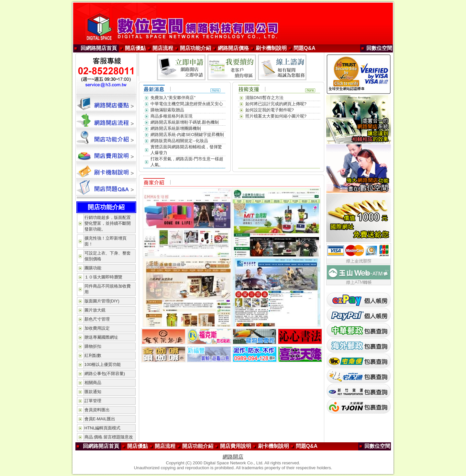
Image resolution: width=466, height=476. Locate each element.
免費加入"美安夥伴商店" (173, 98)
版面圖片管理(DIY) (102, 301)
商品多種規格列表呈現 (172, 116)
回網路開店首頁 (99, 48)
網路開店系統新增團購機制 (176, 128)
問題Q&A (305, 48)
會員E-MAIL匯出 (100, 419)
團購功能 (93, 268)
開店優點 (135, 48)
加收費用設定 (97, 328)
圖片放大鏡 (95, 310)
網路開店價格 (233, 48)
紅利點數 (93, 355)
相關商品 (93, 383)
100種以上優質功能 (103, 364)
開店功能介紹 (195, 48)
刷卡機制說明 (271, 48)
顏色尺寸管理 (97, 319)
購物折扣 (93, 346)
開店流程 (163, 48)
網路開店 (233, 457)
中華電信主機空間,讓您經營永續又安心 (187, 104)
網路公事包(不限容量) (105, 374)
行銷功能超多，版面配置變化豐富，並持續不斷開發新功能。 (108, 223)
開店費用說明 (236, 446)
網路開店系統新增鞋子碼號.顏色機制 (185, 122)
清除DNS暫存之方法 (264, 98)
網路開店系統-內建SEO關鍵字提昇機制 (187, 135)
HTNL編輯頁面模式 (103, 428)
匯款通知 (93, 392)
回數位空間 (379, 48)
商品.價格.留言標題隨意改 (109, 437)
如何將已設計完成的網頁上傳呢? (276, 104)
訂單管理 (93, 401)
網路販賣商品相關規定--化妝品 (179, 141)
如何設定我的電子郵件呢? (270, 110)
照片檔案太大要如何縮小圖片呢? (276, 116)
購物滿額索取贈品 (167, 110)
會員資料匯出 (97, 410)
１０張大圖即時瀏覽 (103, 277)
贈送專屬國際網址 (101, 337)
